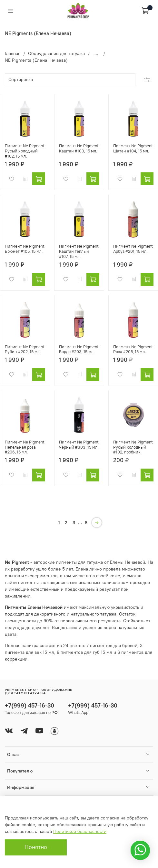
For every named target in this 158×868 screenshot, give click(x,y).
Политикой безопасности (80, 831)
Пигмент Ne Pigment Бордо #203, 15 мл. (79, 349)
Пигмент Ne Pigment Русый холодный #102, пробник (133, 447)
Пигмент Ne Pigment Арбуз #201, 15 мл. (133, 249)
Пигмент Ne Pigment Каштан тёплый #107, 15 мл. (79, 251)
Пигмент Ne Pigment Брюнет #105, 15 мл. (25, 249)
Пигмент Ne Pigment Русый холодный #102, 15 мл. (25, 151)
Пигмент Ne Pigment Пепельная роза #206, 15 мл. (25, 447)
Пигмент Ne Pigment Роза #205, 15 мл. (133, 349)
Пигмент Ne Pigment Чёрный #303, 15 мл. (79, 445)
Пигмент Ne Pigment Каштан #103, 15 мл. (79, 148)
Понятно (36, 847)
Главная (13, 53)
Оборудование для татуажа (56, 53)
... (96, 53)
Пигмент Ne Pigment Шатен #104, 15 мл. (133, 148)
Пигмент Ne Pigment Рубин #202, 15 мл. (25, 349)
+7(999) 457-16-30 (30, 705)
